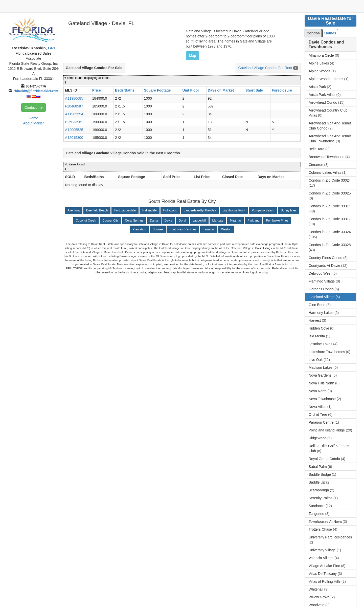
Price (97, 90)
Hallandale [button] (150, 210)
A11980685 (74, 98)
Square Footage (157, 90)
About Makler (33, 123)
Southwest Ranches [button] (183, 229)
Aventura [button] (74, 210)
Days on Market (221, 90)
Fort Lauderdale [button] (125, 210)
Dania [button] (154, 221)
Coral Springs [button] (134, 221)
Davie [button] (168, 221)
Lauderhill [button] (199, 221)
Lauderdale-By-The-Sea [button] (200, 210)
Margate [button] (218, 221)
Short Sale (254, 90)
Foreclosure (282, 90)
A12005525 (74, 130)
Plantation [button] (139, 229)
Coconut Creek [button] (86, 221)
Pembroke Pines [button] (277, 221)
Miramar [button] (235, 221)
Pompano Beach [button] (263, 210)
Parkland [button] (253, 221)
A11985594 (74, 114)
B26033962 (74, 122)
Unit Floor (191, 90)
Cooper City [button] (110, 221)
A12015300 (74, 138)
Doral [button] (182, 221)
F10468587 (74, 106)
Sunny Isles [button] (289, 210)
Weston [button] (226, 229)
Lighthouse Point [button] (234, 210)
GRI (51, 48)
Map (192, 56)
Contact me (34, 107)
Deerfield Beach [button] (97, 210)
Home (33, 118)
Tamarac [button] (209, 229)
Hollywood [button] (170, 210)
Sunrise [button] (158, 229)
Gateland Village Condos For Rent (265, 68)
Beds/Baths (125, 90)
